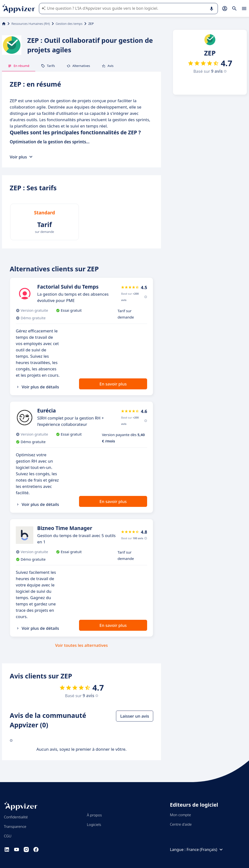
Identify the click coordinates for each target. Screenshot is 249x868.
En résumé (19, 66)
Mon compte (181, 815)
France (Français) (205, 850)
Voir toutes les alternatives (81, 645)
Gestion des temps (69, 24)
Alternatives (78, 66)
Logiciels (94, 824)
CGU (8, 836)
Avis (108, 66)
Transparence (15, 826)
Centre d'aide (181, 824)
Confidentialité (16, 817)
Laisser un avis (135, 716)
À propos (94, 815)
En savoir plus (113, 384)
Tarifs (48, 66)
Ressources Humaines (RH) (31, 24)
